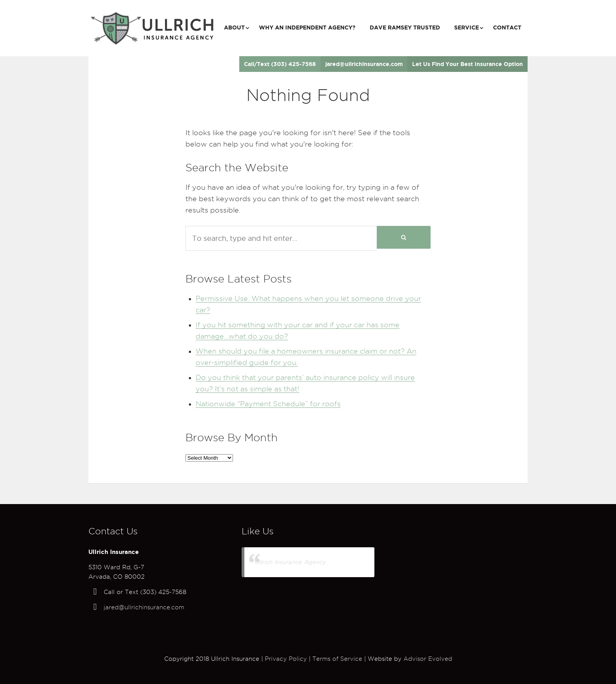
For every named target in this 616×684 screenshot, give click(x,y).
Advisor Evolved (428, 659)
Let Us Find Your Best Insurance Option (467, 64)
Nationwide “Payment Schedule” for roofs (268, 404)
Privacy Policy (286, 659)
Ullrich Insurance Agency (290, 562)
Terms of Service (337, 659)
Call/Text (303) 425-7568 (280, 64)
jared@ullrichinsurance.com (364, 64)
